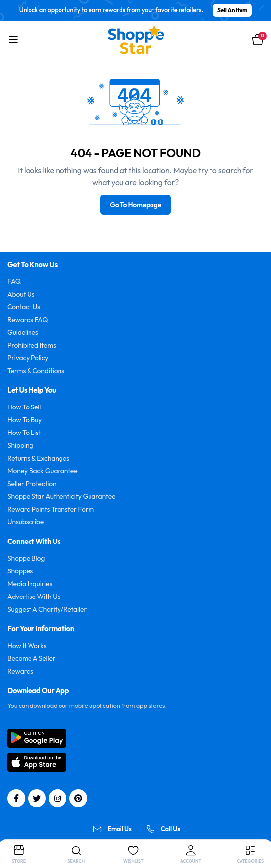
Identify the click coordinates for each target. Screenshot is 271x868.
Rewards (20, 671)
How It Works (27, 646)
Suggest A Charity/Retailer (47, 609)
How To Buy (25, 420)
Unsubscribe (26, 522)
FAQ (14, 281)
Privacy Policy (28, 358)
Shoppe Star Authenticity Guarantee (61, 496)
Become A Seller (31, 658)
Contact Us (24, 307)
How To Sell (24, 407)
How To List (24, 433)
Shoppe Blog (26, 558)
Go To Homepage (135, 205)
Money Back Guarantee (43, 471)
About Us (21, 294)
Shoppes (20, 571)
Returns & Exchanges (38, 458)
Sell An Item (232, 10)
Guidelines (23, 332)
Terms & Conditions (36, 371)
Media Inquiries (30, 584)
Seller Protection (32, 484)
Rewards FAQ (28, 320)
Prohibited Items (32, 345)
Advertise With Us (34, 597)
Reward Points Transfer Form (51, 509)
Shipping (20, 445)
